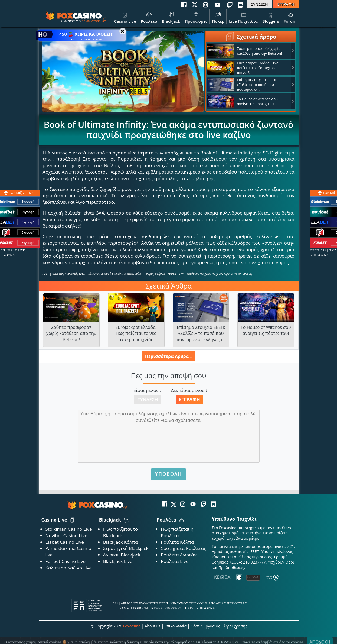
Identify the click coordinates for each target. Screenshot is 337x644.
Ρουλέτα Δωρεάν (179, 555)
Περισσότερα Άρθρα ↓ (168, 356)
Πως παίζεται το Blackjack (121, 532)
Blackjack (171, 17)
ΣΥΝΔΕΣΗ (259, 4)
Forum (290, 17)
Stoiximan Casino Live (69, 529)
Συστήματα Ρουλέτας (183, 548)
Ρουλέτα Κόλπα (177, 542)
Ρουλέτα (149, 17)
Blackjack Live (118, 561)
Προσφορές (196, 17)
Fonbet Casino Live (66, 561)
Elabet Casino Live (65, 542)
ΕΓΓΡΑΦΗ (286, 4)
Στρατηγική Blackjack (126, 548)
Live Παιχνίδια (243, 17)
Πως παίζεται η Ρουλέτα (177, 532)
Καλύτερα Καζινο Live (69, 568)
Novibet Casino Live (66, 535)
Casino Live (125, 17)
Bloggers (271, 17)
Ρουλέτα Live (175, 561)
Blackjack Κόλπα (120, 542)
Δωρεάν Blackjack (122, 555)
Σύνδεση (148, 399)
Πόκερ (218, 17)
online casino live (94, 21)
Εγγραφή (189, 399)
